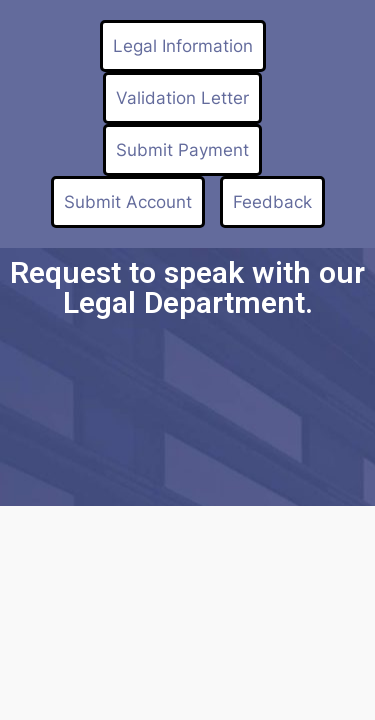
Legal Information (183, 46)
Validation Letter (182, 98)
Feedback (272, 202)
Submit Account (128, 202)
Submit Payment (182, 150)
